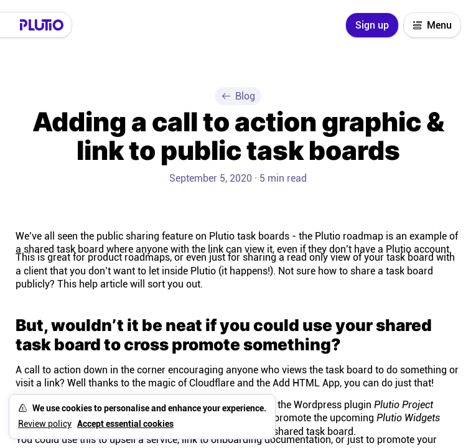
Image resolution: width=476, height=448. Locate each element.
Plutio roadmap (349, 236)
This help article (92, 284)
